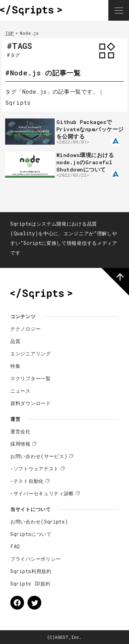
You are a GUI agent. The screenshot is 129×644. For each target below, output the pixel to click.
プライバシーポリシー (36, 559)
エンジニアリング (31, 354)
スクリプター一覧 (31, 378)
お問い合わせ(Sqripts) (39, 522)
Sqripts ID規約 (30, 584)
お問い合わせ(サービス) (39, 456)
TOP (9, 33)
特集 (15, 366)
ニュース (20, 391)
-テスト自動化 (27, 481)
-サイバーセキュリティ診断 (42, 493)
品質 (15, 341)
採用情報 (20, 444)
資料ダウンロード (31, 403)
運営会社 (20, 431)
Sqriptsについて (31, 534)
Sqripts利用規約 (31, 571)
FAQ (15, 546)
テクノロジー (25, 329)
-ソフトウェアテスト (35, 469)
